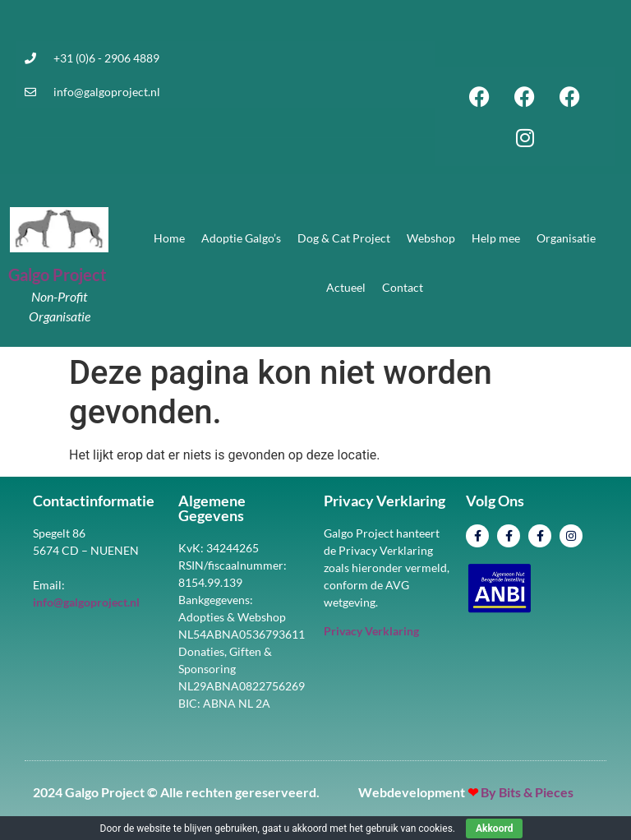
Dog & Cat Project (344, 238)
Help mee (496, 238)
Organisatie (566, 238)
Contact (403, 287)
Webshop (431, 238)
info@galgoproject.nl (107, 92)
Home (169, 238)
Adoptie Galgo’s (241, 238)
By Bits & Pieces (527, 792)
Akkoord (494, 828)
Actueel (346, 287)
